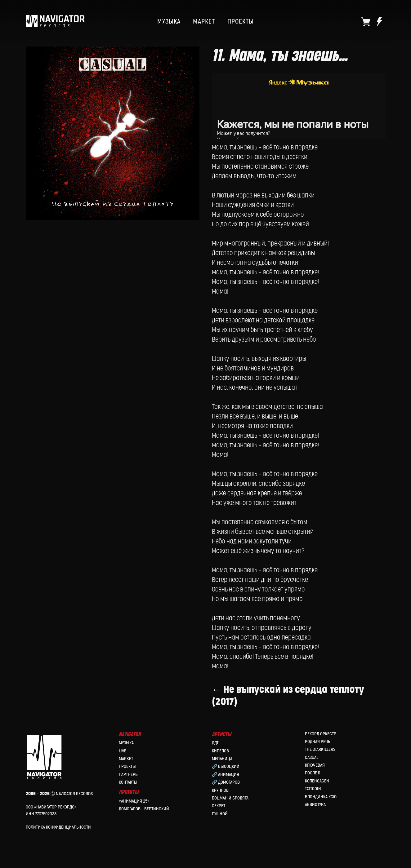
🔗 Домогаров (226, 782)
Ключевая (315, 765)
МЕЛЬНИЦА (222, 759)
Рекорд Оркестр (321, 734)
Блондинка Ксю (321, 797)
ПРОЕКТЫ (241, 22)
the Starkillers (320, 749)
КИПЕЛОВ (220, 751)
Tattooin (313, 789)
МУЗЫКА (169, 22)
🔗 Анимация (226, 775)
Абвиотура (315, 805)
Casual (312, 757)
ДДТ (215, 743)
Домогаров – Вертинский (144, 809)
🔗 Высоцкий (226, 766)
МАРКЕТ (204, 22)
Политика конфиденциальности (58, 827)
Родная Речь (317, 742)
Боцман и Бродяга (230, 798)
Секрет (219, 806)
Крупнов (220, 790)
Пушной (220, 814)
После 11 (313, 773)
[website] (366, 22)
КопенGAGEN (317, 781)
